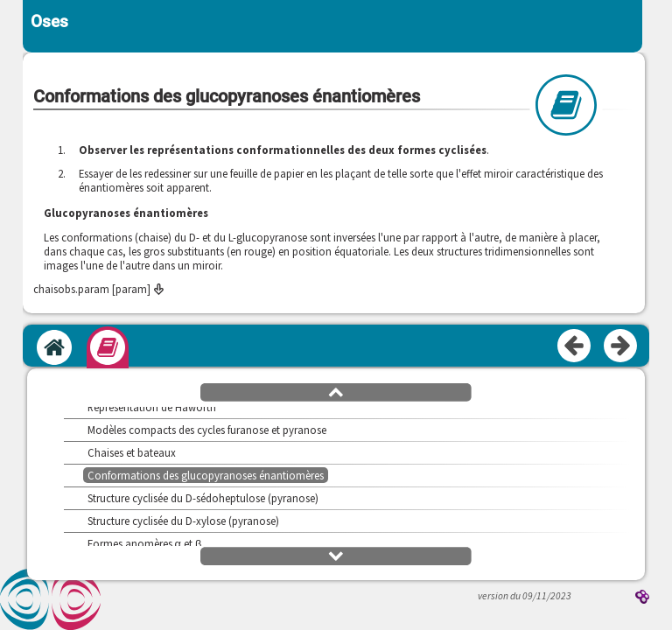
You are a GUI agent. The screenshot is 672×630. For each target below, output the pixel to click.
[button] (336, 391)
